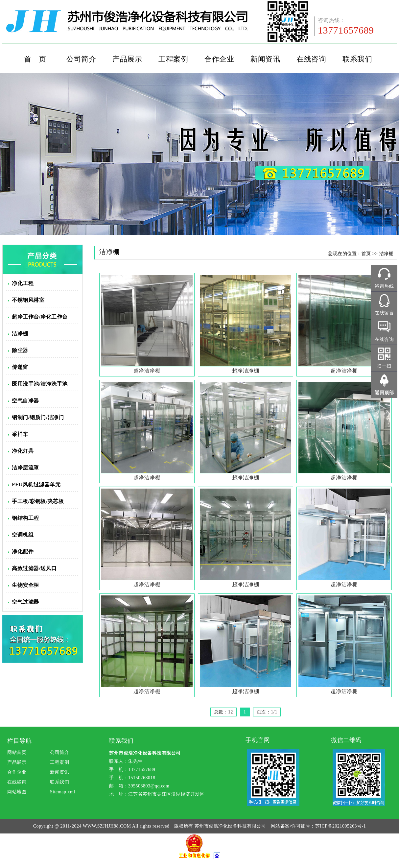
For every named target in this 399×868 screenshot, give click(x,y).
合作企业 (219, 59)
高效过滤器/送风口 (34, 568)
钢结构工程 (25, 518)
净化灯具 (23, 451)
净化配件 (23, 552)
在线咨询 (311, 59)
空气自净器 (25, 401)
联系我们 (357, 59)
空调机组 (23, 535)
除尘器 (20, 350)
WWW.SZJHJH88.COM (107, 826)
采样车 (20, 434)
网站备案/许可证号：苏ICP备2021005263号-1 (318, 826)
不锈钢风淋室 (28, 300)
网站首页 (17, 752)
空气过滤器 (25, 602)
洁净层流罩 (25, 468)
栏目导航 (19, 741)
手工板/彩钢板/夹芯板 (38, 501)
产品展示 (127, 59)
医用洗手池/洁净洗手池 (40, 384)
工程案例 (173, 59)
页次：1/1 (267, 712)
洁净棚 (20, 334)
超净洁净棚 (147, 371)
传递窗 (20, 367)
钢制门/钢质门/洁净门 (38, 417)
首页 (366, 254)
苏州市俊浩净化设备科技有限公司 (230, 826)
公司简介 (81, 59)
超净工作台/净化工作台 (40, 317)
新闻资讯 (265, 59)
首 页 (35, 59)
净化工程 (23, 283)
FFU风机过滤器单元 (36, 484)
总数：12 (224, 712)
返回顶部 (384, 393)
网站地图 (17, 792)
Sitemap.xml (63, 792)
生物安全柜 (25, 585)
